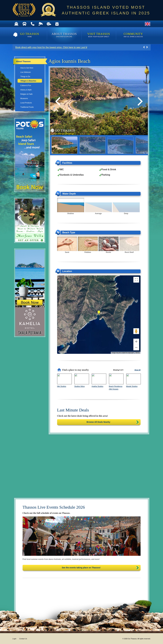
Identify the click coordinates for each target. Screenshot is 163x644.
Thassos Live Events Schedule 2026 (54, 507)
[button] (99, 313)
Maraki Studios (132, 386)
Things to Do (25, 77)
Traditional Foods (27, 107)
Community (133, 35)
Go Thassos (30, 35)
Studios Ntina (79, 386)
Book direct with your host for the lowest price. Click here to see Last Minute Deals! (58, 47)
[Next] (139, 101)
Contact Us (23, 639)
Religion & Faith (27, 94)
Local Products (26, 103)
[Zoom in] (136, 342)
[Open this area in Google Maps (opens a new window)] (63, 352)
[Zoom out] (136, 347)
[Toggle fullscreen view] (136, 280)
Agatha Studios (97, 386)
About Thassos (64, 35)
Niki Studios (62, 386)
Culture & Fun (26, 85)
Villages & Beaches (28, 81)
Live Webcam (26, 72)
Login (14, 639)
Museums (24, 98)
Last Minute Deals (73, 410)
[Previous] (59, 101)
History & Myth (26, 90)
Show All (138, 370)
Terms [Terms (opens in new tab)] (138, 353)
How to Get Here (27, 68)
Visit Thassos (99, 35)
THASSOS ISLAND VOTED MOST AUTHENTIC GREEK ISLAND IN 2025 (106, 10)
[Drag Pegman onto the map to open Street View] (136, 331)
